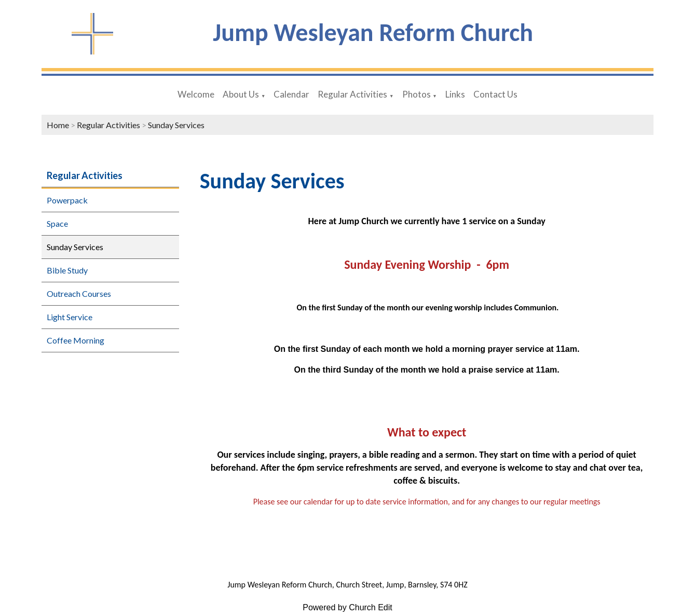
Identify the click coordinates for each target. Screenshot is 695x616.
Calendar (291, 94)
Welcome (196, 94)
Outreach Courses (79, 293)
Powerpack (67, 200)
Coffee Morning (76, 340)
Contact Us (495, 94)
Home (58, 125)
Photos (417, 94)
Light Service (70, 317)
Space (57, 223)
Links (455, 94)
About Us (241, 94)
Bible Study (67, 270)
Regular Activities (352, 94)
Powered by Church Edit (347, 607)
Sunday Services (176, 125)
